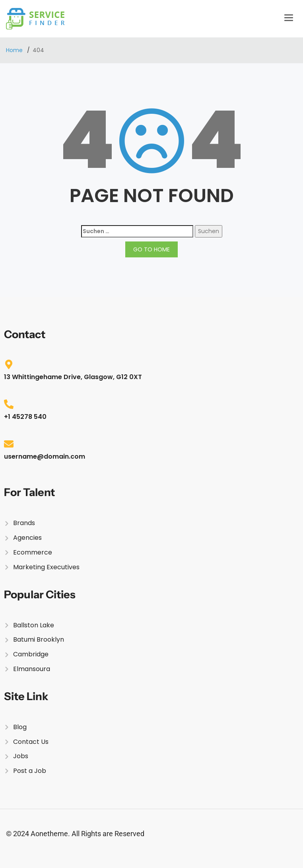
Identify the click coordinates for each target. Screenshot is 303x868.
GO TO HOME (151, 249)
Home (15, 50)
